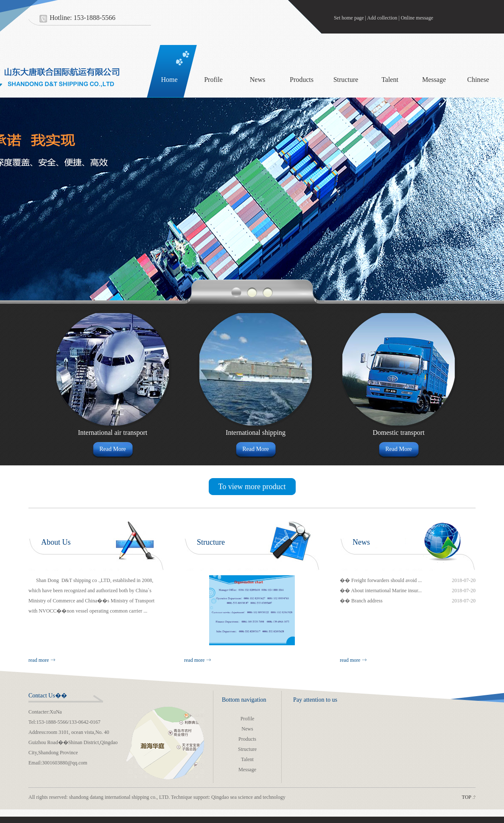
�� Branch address (361, 601)
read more (39, 660)
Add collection (382, 18)
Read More (113, 449)
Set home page (349, 18)
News (258, 80)
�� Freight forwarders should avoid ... (381, 580)
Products (302, 80)
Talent (390, 80)
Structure (346, 80)
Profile (213, 80)
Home (169, 80)
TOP (467, 797)
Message (434, 80)
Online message (417, 18)
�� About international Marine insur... (381, 591)
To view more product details (252, 489)
